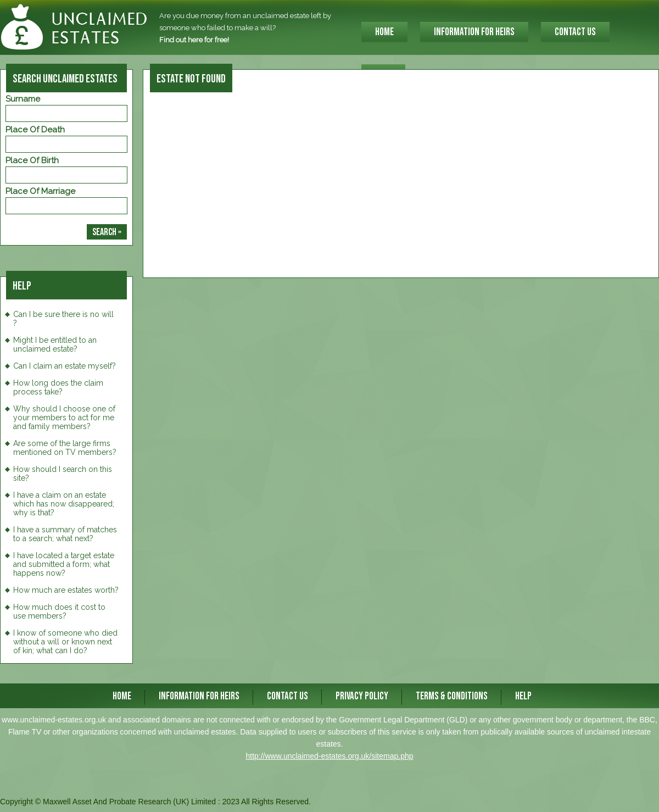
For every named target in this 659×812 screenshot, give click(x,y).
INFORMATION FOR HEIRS (474, 32)
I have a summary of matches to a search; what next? (65, 534)
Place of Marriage (40, 191)
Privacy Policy (362, 696)
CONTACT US (575, 32)
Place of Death (35, 130)
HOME (384, 32)
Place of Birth (32, 160)
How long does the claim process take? (58, 387)
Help (523, 696)
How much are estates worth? (66, 590)
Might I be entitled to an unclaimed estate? (55, 344)
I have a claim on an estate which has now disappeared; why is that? (64, 504)
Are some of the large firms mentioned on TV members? (65, 448)
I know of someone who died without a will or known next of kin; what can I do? (65, 642)
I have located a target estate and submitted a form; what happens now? (64, 564)
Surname (23, 99)
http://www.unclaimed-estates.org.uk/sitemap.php (329, 756)
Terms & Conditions (452, 696)
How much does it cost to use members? (59, 611)
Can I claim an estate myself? (65, 366)
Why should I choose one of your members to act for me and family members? (64, 418)
